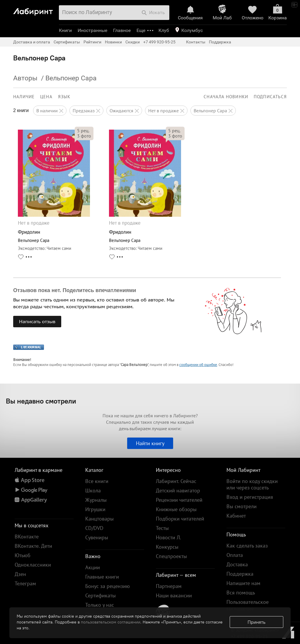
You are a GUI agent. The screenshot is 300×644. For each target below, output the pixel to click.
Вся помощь (241, 593)
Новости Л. (168, 537)
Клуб (164, 30)
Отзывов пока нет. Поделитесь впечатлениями (75, 290)
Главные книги (102, 577)
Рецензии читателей (179, 500)
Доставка (237, 564)
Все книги (97, 481)
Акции (93, 567)
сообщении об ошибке (198, 365)
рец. (83, 131)
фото (84, 136)
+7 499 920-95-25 (159, 42)
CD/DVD (94, 528)
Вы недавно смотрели (41, 401)
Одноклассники (33, 565)
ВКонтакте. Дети (33, 546)
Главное (122, 30)
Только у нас (100, 605)
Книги (65, 30)
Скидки (133, 42)
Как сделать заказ (247, 546)
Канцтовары (99, 519)
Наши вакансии (174, 595)
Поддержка (220, 42)
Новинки (113, 42)
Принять (256, 622)
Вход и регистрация (250, 497)
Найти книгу (150, 443)
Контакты (196, 42)
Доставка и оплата (32, 42)
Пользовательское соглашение (248, 605)
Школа (93, 490)
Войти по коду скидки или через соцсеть (252, 484)
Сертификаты (67, 42)
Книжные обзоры (176, 509)
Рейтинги (92, 42)
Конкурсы (167, 547)
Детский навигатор (178, 490)
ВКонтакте (27, 537)
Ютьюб (23, 555)
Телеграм (25, 583)
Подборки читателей (180, 519)
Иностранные (92, 30)
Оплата (235, 555)
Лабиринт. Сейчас (176, 481)
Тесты (162, 528)
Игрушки (95, 509)
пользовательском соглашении (111, 622)
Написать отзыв (37, 321)
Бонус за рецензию (108, 586)
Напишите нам (243, 583)
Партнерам (169, 586)
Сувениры (97, 537)
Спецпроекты (171, 556)
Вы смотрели (242, 506)
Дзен (20, 574)
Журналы (96, 500)
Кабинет (236, 516)
